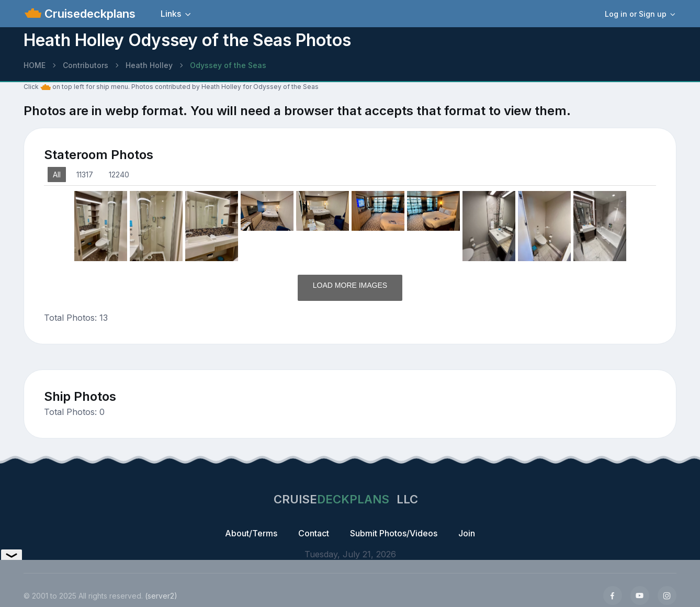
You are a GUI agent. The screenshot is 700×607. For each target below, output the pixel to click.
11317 (85, 175)
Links (171, 14)
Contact (314, 533)
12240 (119, 175)
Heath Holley (149, 65)
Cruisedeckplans (88, 14)
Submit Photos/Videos (394, 533)
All (57, 175)
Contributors (86, 65)
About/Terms (251, 533)
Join (467, 533)
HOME (35, 65)
